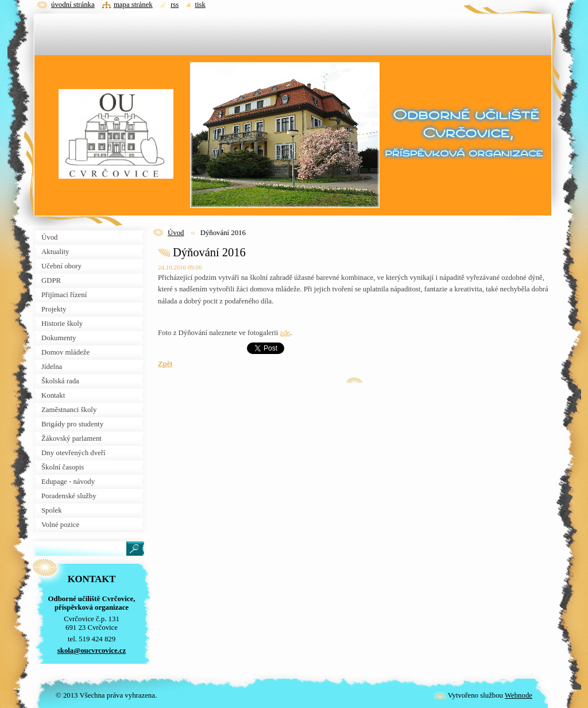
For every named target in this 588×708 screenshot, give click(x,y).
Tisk (200, 5)
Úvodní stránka (73, 5)
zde (285, 333)
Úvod (176, 233)
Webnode (519, 695)
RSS (175, 5)
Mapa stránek (133, 5)
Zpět (165, 364)
